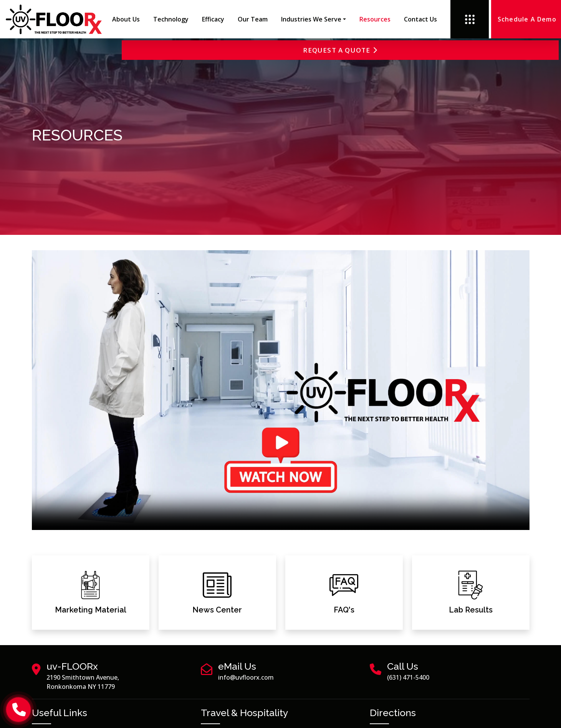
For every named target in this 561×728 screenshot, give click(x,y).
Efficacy (213, 19)
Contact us (420, 19)
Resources (375, 19)
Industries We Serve (311, 19)
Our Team (253, 19)
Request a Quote (506, 51)
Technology (171, 19)
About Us (126, 19)
